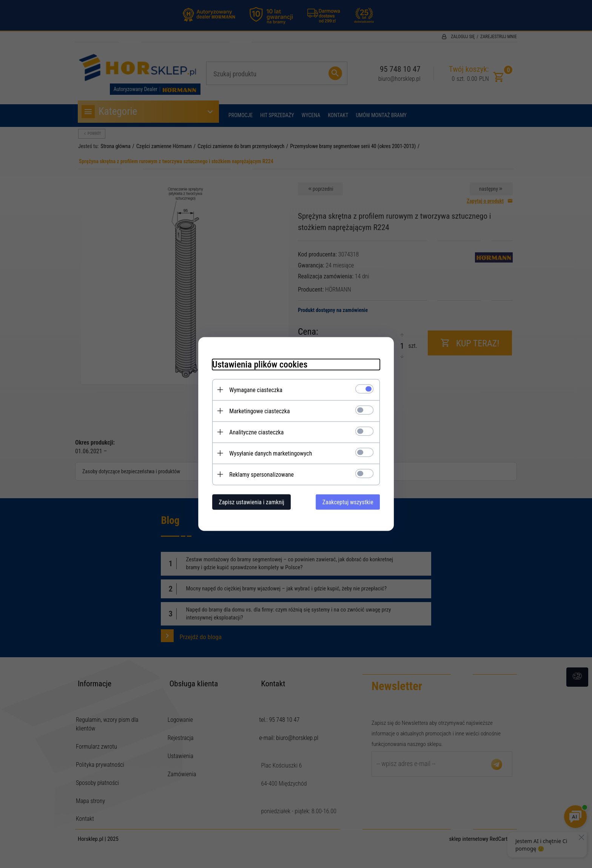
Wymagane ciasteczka (253, 390)
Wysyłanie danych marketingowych (267, 453)
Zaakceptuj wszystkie (351, 502)
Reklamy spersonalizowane (258, 474)
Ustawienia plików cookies (257, 364)
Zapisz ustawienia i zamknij (248, 502)
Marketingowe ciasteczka (256, 411)
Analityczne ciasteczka (253, 432)
